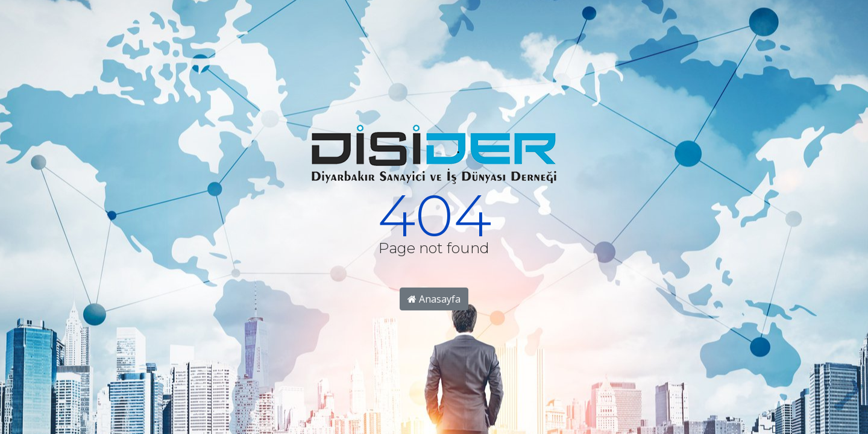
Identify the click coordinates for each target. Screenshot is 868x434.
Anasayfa (434, 299)
